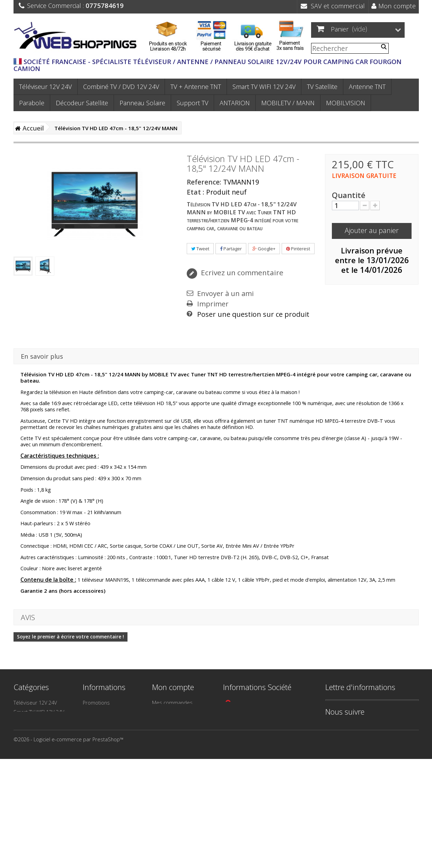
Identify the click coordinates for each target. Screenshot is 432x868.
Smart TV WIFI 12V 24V (264, 87)
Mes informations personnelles (172, 734)
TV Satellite (322, 87)
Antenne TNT (367, 87)
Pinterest (298, 249)
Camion (22, 796)
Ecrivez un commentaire (241, 272)
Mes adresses (169, 721)
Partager (231, 249)
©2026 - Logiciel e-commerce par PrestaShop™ (68, 848)
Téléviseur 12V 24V (45, 87)
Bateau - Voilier (31, 787)
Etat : (196, 192)
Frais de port (98, 765)
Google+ (264, 249)
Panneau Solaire (142, 103)
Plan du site (96, 784)
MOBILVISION (346, 103)
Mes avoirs (165, 712)
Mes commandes (172, 703)
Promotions (96, 703)
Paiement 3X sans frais (109, 775)
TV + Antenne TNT (196, 87)
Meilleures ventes (104, 721)
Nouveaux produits (105, 712)
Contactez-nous (101, 731)
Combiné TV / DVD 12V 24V (121, 87)
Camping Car (28, 777)
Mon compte (394, 6)
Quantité (349, 195)
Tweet (200, 249)
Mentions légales (102, 740)
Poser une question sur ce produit (253, 314)
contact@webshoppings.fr (258, 728)
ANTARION (235, 103)
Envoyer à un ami (225, 294)
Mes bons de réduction (179, 746)
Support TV (192, 103)
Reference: (204, 182)
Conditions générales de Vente (111, 753)
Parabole (32, 103)
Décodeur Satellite (82, 103)
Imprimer (213, 304)
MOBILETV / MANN (288, 103)
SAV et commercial (333, 6)
